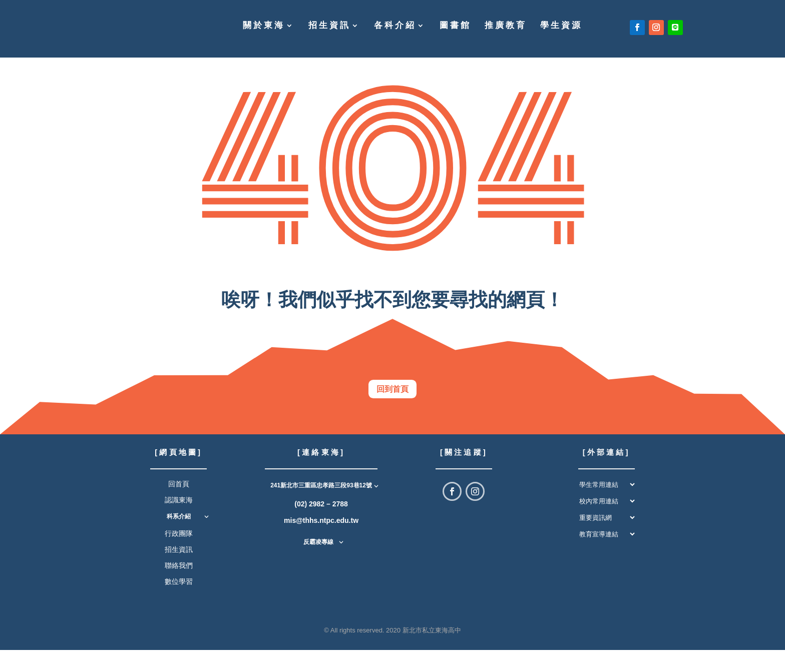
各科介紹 (395, 26)
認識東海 (179, 522)
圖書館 (455, 26)
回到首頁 (392, 400)
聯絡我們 (179, 587)
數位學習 (179, 603)
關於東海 (264, 26)
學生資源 (561, 26)
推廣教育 (506, 26)
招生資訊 (329, 26)
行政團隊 (179, 555)
